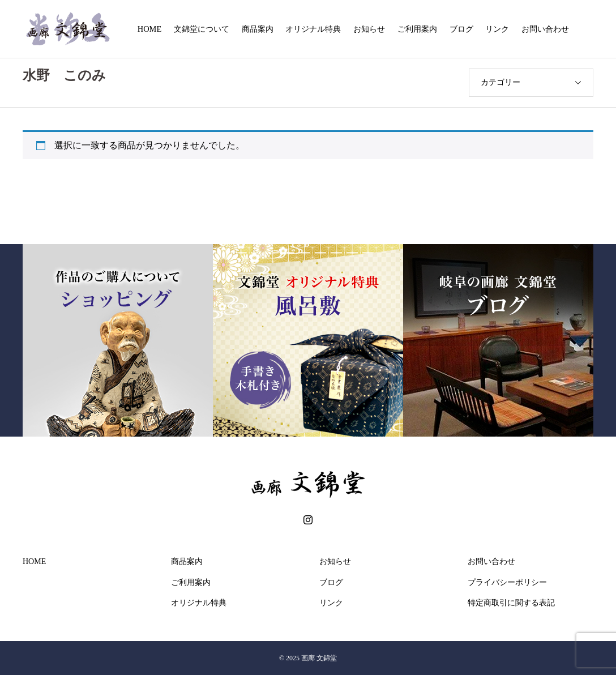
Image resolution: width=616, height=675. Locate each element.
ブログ (461, 29)
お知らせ (369, 29)
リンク (497, 29)
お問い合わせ (545, 29)
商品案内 (258, 29)
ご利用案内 (417, 29)
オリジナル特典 (313, 29)
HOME (149, 29)
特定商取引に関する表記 (511, 603)
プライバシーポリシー (507, 582)
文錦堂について (202, 29)
